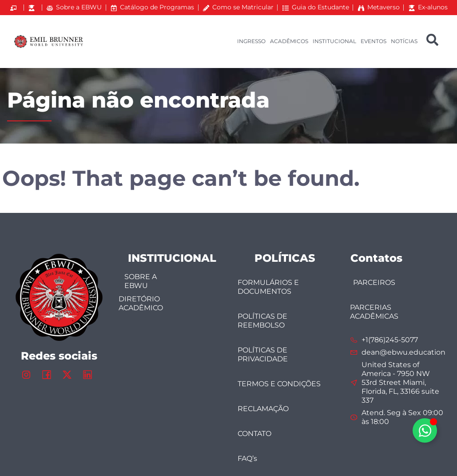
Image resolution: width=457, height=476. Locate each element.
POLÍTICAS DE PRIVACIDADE (263, 354)
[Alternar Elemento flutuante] (425, 430)
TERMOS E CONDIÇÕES (279, 384)
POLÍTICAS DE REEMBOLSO (262, 321)
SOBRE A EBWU (141, 281)
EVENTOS (374, 41)
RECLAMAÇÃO (263, 409)
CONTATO (254, 434)
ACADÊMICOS (289, 41)
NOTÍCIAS (404, 41)
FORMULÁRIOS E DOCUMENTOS (268, 287)
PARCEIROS (374, 282)
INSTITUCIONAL (334, 41)
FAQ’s (247, 458)
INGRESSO (251, 41)
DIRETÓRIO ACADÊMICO (141, 303)
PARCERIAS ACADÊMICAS (374, 312)
